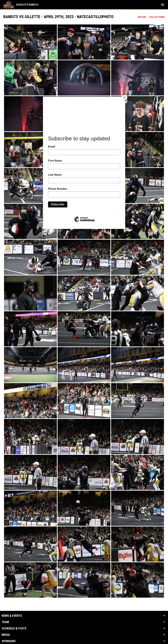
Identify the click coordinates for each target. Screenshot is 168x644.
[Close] (124, 97)
